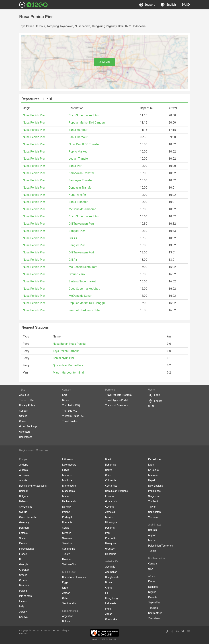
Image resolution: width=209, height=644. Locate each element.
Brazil (108, 459)
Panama (110, 528)
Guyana (109, 507)
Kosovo (23, 617)
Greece (23, 575)
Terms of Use (27, 400)
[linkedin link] (177, 631)
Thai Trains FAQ (71, 405)
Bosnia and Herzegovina (33, 486)
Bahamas (111, 465)
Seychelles (154, 603)
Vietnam (153, 517)
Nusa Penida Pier (34, 115)
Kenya (152, 582)
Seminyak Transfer (81, 180)
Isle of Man (25, 596)
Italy (22, 607)
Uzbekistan (154, 512)
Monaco (67, 475)
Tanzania (153, 608)
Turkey (66, 554)
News (65, 400)
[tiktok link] (167, 631)
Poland (66, 512)
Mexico (109, 517)
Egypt (65, 582)
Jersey (23, 612)
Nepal (151, 480)
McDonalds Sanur (80, 296)
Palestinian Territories (160, 546)
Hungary (24, 585)
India (108, 609)
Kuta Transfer (77, 195)
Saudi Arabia (69, 603)
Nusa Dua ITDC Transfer (84, 144)
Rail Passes (26, 437)
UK (21, 559)
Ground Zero (77, 274)
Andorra (24, 465)
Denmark (24, 528)
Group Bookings (28, 426)
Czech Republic (28, 517)
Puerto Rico (112, 538)
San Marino (69, 549)
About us (24, 395)
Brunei (109, 582)
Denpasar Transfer (81, 188)
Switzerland (26, 507)
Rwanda (153, 597)
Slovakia (67, 543)
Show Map (104, 62)
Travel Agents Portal (117, 400)
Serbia (66, 528)
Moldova (67, 480)
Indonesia (111, 603)
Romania (67, 522)
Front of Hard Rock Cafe (84, 310)
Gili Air (73, 238)
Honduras (111, 554)
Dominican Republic (116, 491)
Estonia (23, 533)
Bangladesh (112, 577)
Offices (23, 416)
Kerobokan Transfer (81, 173)
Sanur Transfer (78, 202)
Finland (23, 543)
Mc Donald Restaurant (83, 267)
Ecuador (110, 496)
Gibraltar (24, 570)
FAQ (64, 395)
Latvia (66, 470)
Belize (109, 470)
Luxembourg (69, 465)
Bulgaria (24, 496)
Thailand (153, 501)
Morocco (153, 540)
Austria (23, 480)
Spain (22, 538)
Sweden (67, 533)
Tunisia (152, 551)
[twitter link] (183, 631)
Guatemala (111, 501)
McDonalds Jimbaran (83, 209)
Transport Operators (117, 405)
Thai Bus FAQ (70, 411)
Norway (67, 507)
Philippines (154, 491)
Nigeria (152, 592)
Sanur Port (76, 166)
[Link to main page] (37, 5)
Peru (108, 533)
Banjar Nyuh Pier (63, 358)
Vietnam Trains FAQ (73, 416)
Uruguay (110, 549)
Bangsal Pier (77, 231)
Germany (24, 522)
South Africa (155, 613)
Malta (65, 496)
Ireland (23, 591)
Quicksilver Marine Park (68, 365)
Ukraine (66, 559)
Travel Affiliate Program (118, 395)
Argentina (68, 616)
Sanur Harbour (78, 130)
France (23, 554)
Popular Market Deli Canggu (87, 123)
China (108, 588)
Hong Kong (111, 598)
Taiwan (152, 507)
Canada (153, 564)
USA (151, 569)
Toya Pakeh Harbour (66, 351)
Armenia (24, 475)
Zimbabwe (154, 618)
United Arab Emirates (74, 577)
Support (147, 5)
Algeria (152, 535)
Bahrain (152, 530)
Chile (108, 475)
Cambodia (111, 619)
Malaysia (153, 475)
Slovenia (67, 538)
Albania (23, 470)
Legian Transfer (79, 159)
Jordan (66, 593)
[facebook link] (172, 631)
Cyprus (23, 512)
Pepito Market (78, 152)
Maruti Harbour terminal (68, 373)
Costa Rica (111, 486)
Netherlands (69, 501)
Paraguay (110, 543)
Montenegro (69, 486)
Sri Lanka (153, 470)
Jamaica (110, 512)
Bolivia (66, 621)
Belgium (24, 491)
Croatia (23, 580)
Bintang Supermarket (82, 281)
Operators (25, 432)
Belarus (23, 501)
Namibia (153, 587)
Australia (110, 567)
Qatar (65, 598)
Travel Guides (70, 421)
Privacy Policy (27, 405)
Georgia (24, 564)
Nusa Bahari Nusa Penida (69, 344)
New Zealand (156, 486)
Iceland (23, 601)
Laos (151, 465)
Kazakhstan (155, 459)
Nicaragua (111, 522)
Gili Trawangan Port (81, 224)
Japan (109, 614)
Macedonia (68, 491)
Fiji (107, 593)
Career (23, 421)
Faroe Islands (27, 549)
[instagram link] (188, 631)
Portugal (67, 517)
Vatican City (69, 564)
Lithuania (67, 459)
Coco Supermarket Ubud (84, 115)
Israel (65, 588)
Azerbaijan (111, 572)
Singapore (154, 496)
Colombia (111, 480)
